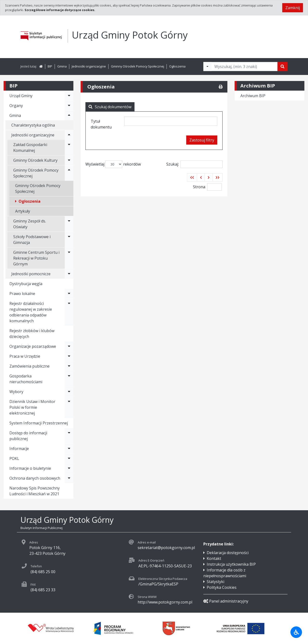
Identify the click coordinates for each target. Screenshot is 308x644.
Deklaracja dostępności (228, 553)
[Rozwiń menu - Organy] (69, 106)
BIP (50, 66)
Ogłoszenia (177, 66)
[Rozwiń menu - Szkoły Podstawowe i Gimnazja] (69, 240)
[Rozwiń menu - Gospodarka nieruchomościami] (69, 379)
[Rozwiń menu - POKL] (69, 458)
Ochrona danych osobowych (35, 478)
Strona (199, 187)
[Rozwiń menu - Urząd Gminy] (69, 96)
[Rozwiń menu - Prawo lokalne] (69, 294)
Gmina (62, 66)
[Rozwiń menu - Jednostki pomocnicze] (69, 274)
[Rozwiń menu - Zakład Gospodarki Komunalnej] (69, 148)
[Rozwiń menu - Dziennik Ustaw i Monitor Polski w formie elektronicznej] (69, 407)
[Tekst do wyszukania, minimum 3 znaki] (244, 67)
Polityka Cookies (222, 587)
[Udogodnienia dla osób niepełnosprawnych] (296, 632)
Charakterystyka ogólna (33, 125)
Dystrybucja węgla (26, 284)
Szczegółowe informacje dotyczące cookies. (60, 10)
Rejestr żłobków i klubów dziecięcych (32, 334)
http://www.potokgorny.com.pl (165, 602)
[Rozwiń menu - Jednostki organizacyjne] (69, 135)
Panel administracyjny (226, 601)
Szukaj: (194, 164)
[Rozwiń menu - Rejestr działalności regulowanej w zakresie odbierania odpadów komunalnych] (69, 312)
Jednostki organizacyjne (89, 66)
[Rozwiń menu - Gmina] (69, 115)
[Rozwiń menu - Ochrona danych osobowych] (69, 478)
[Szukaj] (282, 67)
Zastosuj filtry (202, 140)
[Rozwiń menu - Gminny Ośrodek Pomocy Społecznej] (69, 173)
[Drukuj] (221, 87)
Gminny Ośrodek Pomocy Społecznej (138, 66)
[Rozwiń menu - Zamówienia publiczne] (69, 366)
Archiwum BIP (253, 96)
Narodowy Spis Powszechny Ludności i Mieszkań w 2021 (35, 491)
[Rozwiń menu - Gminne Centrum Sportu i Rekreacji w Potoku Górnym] (69, 258)
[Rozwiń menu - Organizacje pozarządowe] (69, 346)
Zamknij (293, 8)
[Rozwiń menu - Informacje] (69, 449)
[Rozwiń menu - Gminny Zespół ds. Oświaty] (69, 224)
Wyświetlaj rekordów (113, 164)
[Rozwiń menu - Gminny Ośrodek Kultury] (69, 160)
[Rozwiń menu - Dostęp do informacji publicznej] (69, 436)
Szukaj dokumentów (110, 107)
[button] (192, 177)
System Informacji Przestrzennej (39, 423)
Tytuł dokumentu (101, 124)
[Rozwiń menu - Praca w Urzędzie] (69, 356)
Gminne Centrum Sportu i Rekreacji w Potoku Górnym (36, 258)
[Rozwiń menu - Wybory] (69, 392)
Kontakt (214, 558)
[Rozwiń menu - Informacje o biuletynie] (69, 468)
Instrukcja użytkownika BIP (231, 564)
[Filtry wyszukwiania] (207, 67)
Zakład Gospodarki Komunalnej (30, 148)
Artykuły (23, 211)
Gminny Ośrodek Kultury (35, 160)
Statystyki (215, 582)
